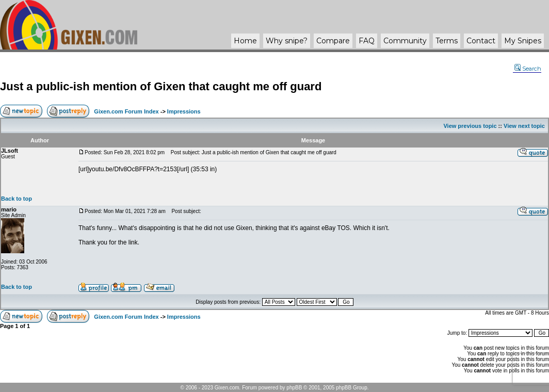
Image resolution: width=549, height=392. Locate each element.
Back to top (17, 199)
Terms (447, 41)
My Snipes (523, 41)
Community (405, 41)
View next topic (524, 126)
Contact (481, 41)
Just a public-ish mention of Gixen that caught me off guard (161, 86)
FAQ (367, 41)
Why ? (287, 41)
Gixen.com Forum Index (126, 111)
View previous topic (470, 126)
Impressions (184, 111)
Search (528, 69)
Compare (333, 41)
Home (245, 41)
